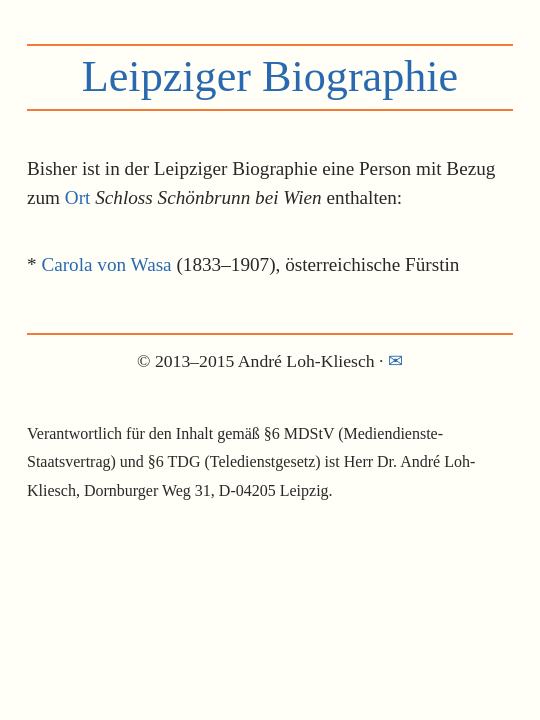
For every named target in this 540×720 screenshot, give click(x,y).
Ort (78, 197)
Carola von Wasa (106, 264)
